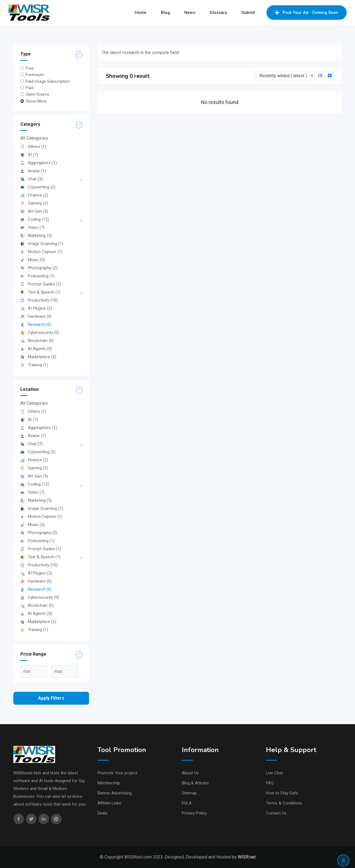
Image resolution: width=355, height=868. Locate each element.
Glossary (218, 13)
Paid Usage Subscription (48, 81)
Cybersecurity (40, 333)
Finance (34, 195)
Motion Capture (41, 252)
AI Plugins (36, 308)
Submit (248, 13)
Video (32, 227)
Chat (31, 179)
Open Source (37, 94)
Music (33, 260)
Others (33, 147)
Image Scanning (42, 244)
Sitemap (189, 793)
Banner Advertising (115, 793)
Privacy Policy (194, 813)
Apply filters (51, 698)
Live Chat (274, 773)
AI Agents (36, 349)
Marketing (36, 236)
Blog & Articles (195, 783)
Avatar (33, 171)
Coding (35, 219)
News (190, 13)
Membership (109, 783)
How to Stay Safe (282, 793)
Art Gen (34, 211)
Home (141, 13)
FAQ (270, 783)
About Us (190, 773)
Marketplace (38, 357)
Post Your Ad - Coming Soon (307, 13)
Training (34, 365)
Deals (102, 813)
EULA (187, 803)
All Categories (34, 138)
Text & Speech (40, 292)
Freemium (35, 75)
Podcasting (37, 276)
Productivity (39, 300)
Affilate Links (109, 803)
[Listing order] (285, 76)
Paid (30, 88)
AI (29, 155)
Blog (165, 13)
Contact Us (276, 813)
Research (36, 324)
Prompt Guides (41, 284)
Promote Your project (117, 773)
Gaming (34, 203)
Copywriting (38, 187)
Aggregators (39, 163)
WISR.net (247, 857)
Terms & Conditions (284, 803)
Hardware (36, 316)
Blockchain (37, 341)
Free (30, 68)
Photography (39, 268)
